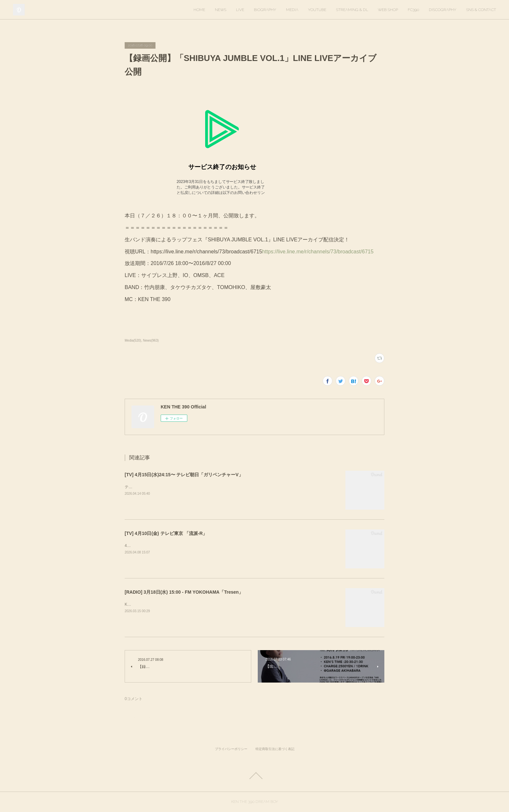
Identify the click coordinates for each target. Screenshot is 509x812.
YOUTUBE (317, 10)
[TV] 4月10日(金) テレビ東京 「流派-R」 (166, 533)
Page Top (255, 776)
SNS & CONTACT (481, 10)
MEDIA (292, 10)
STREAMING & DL (352, 10)
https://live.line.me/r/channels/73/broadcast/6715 (318, 252)
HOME (199, 10)
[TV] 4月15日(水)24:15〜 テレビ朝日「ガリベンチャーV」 (184, 475)
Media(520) (133, 340)
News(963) (151, 340)
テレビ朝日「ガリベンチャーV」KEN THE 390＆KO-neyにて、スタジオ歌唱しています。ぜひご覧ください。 (221, 487)
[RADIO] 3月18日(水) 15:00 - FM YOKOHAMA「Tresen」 (184, 592)
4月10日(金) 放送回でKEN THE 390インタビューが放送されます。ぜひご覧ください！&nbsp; (206, 546)
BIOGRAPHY (265, 10)
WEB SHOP (388, 10)
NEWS (221, 10)
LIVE (240, 10)
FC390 (413, 10)
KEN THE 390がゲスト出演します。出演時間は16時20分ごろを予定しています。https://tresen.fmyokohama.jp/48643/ (227, 604)
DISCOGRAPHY (443, 10)
